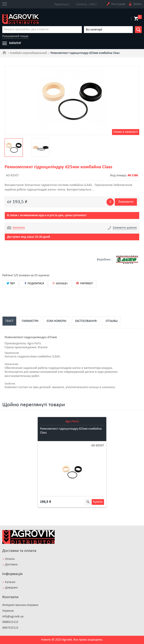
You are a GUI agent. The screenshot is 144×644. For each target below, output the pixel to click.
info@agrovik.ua (13, 617)
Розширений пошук (15, 36)
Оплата (10, 559)
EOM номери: (57, 321)
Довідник (11, 588)
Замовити (126, 202)
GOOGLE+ (60, 283)
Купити (98, 502)
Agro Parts (72, 422)
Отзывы (112, 321)
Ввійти (135, 4)
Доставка (11, 565)
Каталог (10, 582)
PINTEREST (84, 283)
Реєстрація (116, 4)
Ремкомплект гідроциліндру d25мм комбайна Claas (71, 431)
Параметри (30, 321)
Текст (9, 321)
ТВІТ (10, 283)
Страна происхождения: (21, 347)
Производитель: (16, 344)
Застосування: (86, 321)
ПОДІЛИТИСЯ (33, 283)
